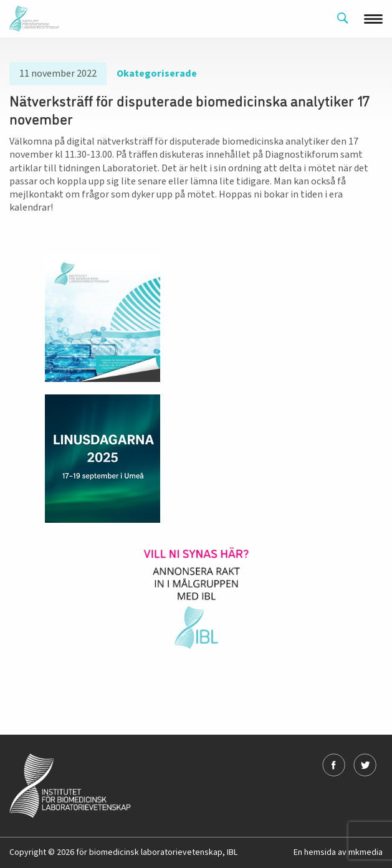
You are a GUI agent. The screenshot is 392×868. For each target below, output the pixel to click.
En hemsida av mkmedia (338, 852)
